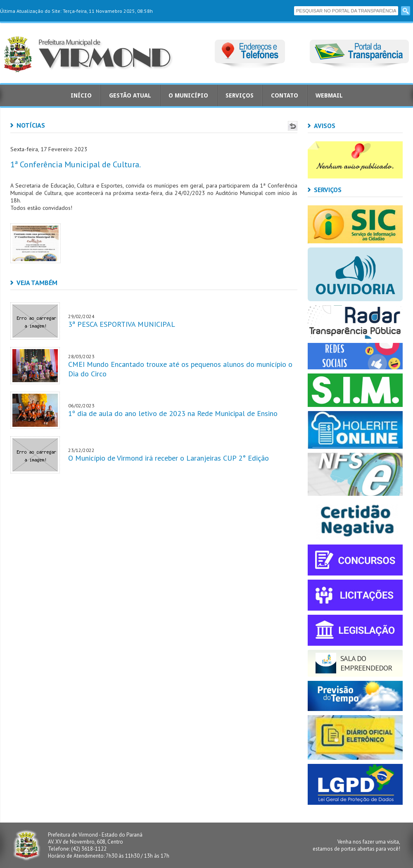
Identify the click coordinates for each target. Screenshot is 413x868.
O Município (188, 95)
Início (81, 95)
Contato (285, 95)
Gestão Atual (130, 95)
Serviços (240, 95)
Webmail (329, 95)
